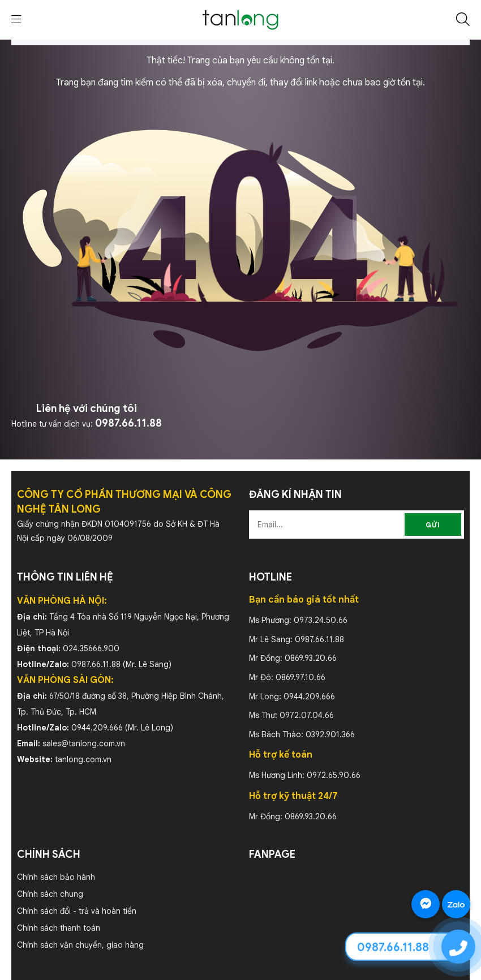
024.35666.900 (91, 648)
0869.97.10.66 (300, 677)
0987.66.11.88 (128, 423)
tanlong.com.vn (83, 759)
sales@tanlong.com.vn (84, 743)
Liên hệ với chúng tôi (87, 409)
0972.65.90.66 (334, 775)
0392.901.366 (330, 734)
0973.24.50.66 (321, 620)
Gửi (433, 525)
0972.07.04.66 (307, 715)
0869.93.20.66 (311, 658)
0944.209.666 (97, 728)
